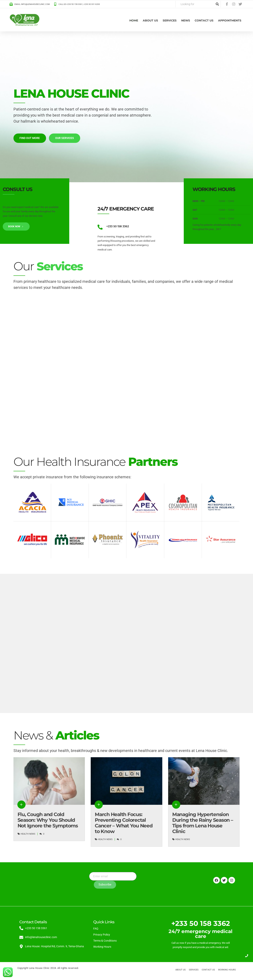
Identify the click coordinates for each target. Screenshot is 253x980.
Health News (28, 834)
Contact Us (204, 20)
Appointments (230, 20)
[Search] (217, 4)
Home (134, 20)
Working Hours (102, 947)
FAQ (96, 929)
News (186, 20)
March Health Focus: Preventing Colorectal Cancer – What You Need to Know (124, 823)
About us (150, 20)
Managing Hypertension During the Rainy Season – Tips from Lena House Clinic (203, 823)
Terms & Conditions (105, 941)
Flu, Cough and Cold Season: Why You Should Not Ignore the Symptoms (48, 820)
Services (170, 20)
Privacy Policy (102, 935)
